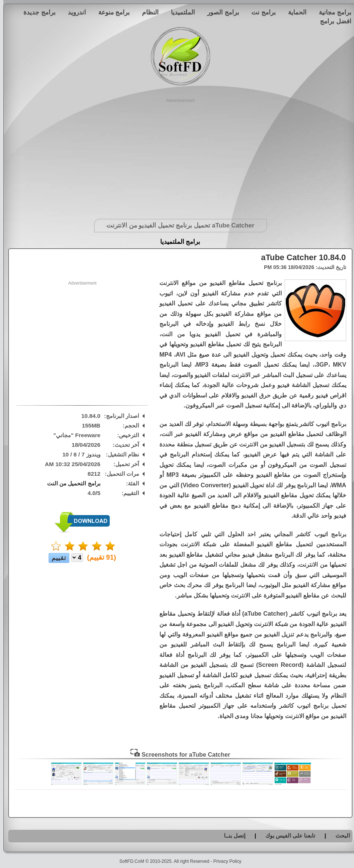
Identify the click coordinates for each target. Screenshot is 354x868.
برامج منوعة (111, 12)
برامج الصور (220, 12)
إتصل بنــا (231, 836)
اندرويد (74, 12)
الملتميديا (180, 12)
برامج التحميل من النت (70, 483)
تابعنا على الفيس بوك (287, 836)
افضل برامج (332, 21)
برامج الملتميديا (177, 242)
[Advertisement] (177, 156)
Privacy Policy (224, 861)
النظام (147, 12)
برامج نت (260, 12)
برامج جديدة (36, 12)
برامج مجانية (332, 12)
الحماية (294, 12)
